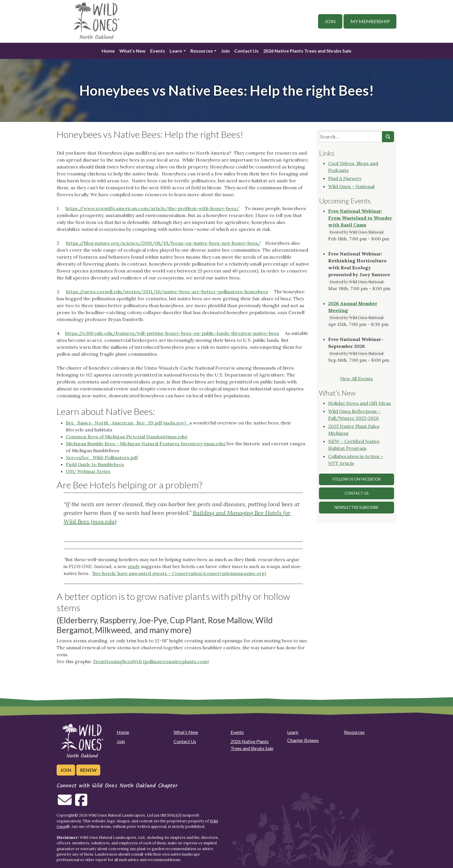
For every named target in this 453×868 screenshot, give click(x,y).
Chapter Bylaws (303, 740)
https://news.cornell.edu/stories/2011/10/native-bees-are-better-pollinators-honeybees (167, 292)
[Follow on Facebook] (81, 803)
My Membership (370, 21)
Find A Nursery (345, 178)
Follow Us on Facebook (357, 479)
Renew (88, 770)
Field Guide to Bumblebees (95, 464)
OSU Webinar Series (88, 471)
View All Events (357, 379)
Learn (176, 51)
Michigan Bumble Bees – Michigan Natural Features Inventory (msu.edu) (146, 444)
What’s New (132, 51)
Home (108, 51)
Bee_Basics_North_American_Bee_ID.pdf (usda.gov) (128, 423)
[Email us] (65, 803)
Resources (202, 51)
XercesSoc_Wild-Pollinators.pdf (102, 457)
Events (158, 51)
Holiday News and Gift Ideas (360, 403)
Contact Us (246, 51)
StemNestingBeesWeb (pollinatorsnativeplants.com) (151, 661)
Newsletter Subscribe (357, 507)
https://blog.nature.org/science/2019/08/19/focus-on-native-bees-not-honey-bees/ (163, 243)
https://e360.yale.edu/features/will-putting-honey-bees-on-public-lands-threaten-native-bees (172, 333)
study (134, 566)
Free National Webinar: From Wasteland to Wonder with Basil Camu (360, 218)
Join (330, 21)
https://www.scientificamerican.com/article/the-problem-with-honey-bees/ (152, 208)
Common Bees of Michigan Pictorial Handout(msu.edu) (127, 437)
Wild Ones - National (351, 186)
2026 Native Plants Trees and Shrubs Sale (307, 51)
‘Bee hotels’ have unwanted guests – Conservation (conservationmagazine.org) (179, 573)
